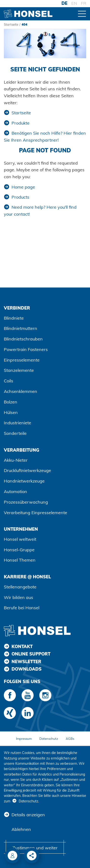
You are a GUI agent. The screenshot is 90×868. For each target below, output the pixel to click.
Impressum (24, 739)
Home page (23, 187)
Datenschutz (49, 739)
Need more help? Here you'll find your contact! (40, 211)
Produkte (21, 123)
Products (20, 197)
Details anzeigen (28, 815)
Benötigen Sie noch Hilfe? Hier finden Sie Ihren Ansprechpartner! (45, 137)
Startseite (11, 24)
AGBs (70, 739)
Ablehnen (21, 829)
